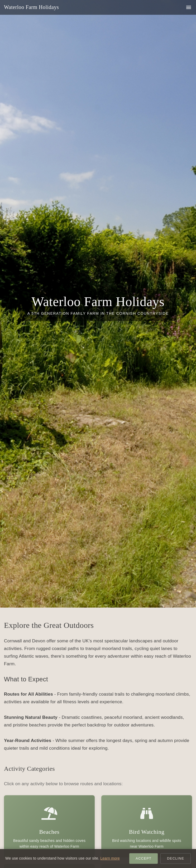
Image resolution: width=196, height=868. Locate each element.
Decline (176, 858)
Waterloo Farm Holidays (31, 7)
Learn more (110, 858)
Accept (144, 858)
